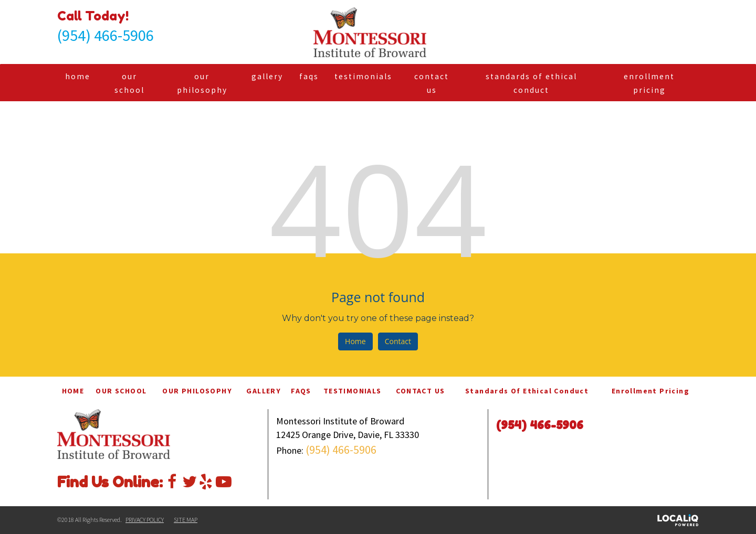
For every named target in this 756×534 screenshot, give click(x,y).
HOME (78, 76)
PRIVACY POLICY (145, 520)
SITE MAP (186, 520)
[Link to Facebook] (172, 480)
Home (355, 341)
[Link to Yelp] (206, 480)
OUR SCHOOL (129, 83)
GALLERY (267, 76)
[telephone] (106, 37)
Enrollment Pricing (649, 83)
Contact (398, 341)
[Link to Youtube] (223, 480)
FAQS (309, 76)
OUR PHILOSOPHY (202, 83)
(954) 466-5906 (341, 450)
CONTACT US (432, 83)
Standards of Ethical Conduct (531, 83)
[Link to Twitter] (189, 480)
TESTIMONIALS (363, 76)
